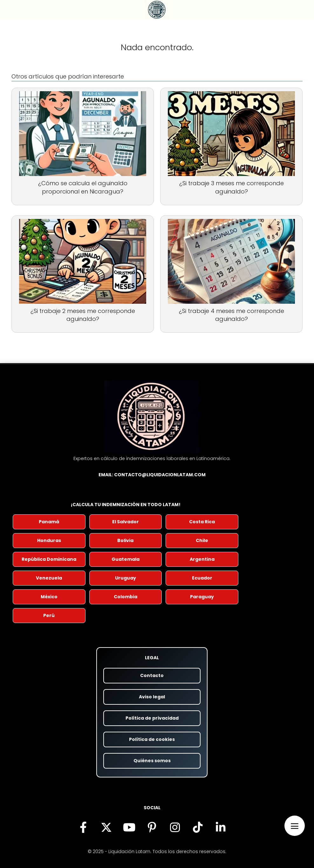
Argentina (202, 559)
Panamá (49, 522)
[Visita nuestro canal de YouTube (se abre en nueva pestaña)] (129, 827)
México (49, 597)
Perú (49, 615)
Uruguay (126, 578)
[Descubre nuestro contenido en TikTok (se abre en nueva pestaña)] (198, 827)
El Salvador (126, 522)
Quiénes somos (152, 761)
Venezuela (49, 578)
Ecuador (202, 578)
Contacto (152, 675)
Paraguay (202, 597)
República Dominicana (49, 559)
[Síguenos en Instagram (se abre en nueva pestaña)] (175, 827)
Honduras (49, 540)
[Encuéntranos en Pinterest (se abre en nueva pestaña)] (152, 827)
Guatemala (126, 559)
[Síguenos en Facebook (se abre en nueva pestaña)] (83, 827)
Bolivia (125, 540)
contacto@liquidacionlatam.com (160, 475)
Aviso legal (152, 697)
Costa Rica (202, 522)
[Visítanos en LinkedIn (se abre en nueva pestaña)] (221, 827)
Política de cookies (152, 739)
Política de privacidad (152, 718)
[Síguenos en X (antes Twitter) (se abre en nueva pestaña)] (106, 827)
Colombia (126, 597)
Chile (202, 540)
